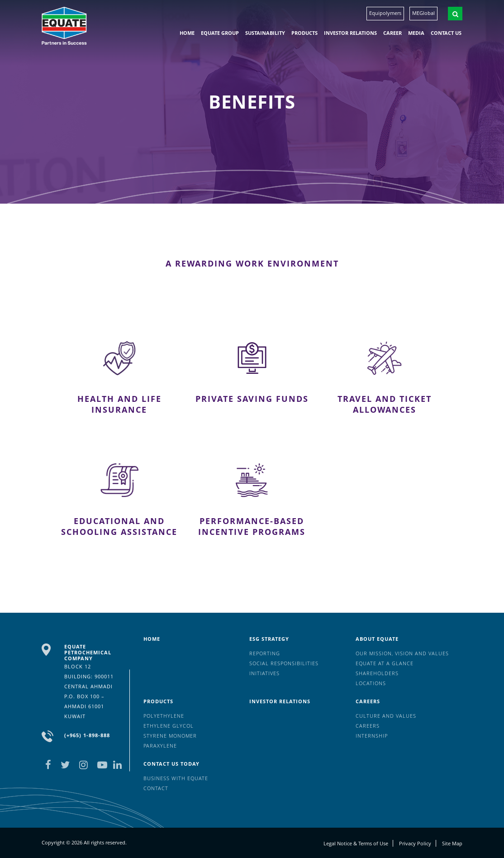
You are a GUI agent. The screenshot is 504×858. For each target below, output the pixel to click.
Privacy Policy (415, 843)
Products (304, 33)
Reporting (265, 653)
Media (416, 33)
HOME (187, 33)
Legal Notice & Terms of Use (356, 843)
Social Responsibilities (284, 663)
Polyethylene (164, 716)
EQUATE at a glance (385, 663)
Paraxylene (160, 746)
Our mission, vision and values (402, 653)
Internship (372, 736)
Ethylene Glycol (169, 726)
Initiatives (264, 673)
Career (392, 33)
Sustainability (265, 33)
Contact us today (171, 764)
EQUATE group (220, 33)
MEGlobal (423, 13)
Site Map (452, 843)
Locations (371, 683)
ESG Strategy (269, 639)
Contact (156, 788)
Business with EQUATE (176, 778)
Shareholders (377, 673)
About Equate (377, 639)
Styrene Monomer (170, 736)
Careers (368, 701)
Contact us (446, 33)
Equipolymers (385, 13)
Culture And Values (386, 716)
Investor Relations (350, 33)
